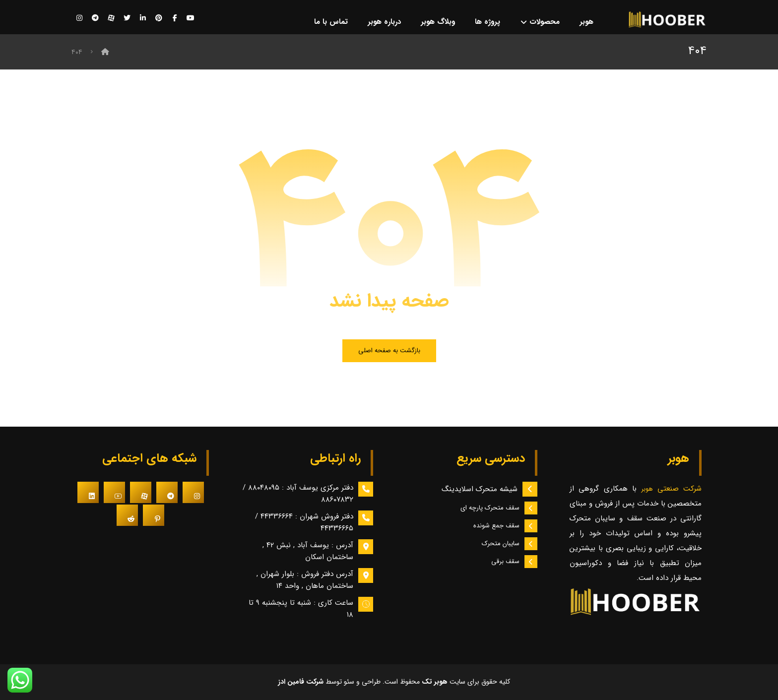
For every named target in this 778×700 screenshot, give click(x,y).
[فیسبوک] (175, 18)
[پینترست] (159, 18)
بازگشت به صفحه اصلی (389, 350)
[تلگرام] (95, 18)
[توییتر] (127, 18)
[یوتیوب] (191, 18)
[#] (193, 492)
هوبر (649, 489)
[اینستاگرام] (79, 18)
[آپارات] (111, 18)
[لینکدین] (143, 18)
